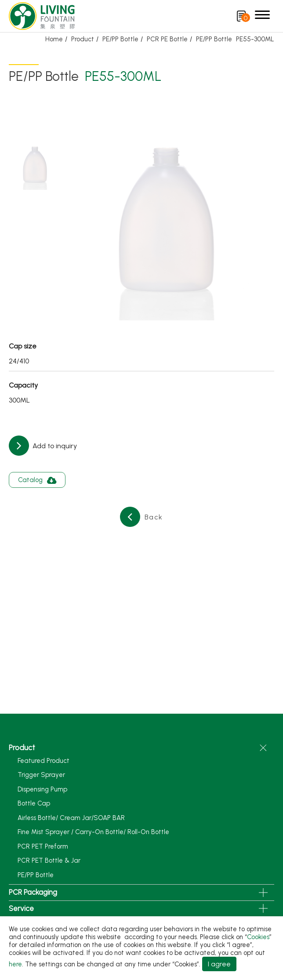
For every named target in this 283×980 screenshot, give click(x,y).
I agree (219, 964)
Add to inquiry (54, 446)
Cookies (258, 937)
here (15, 964)
